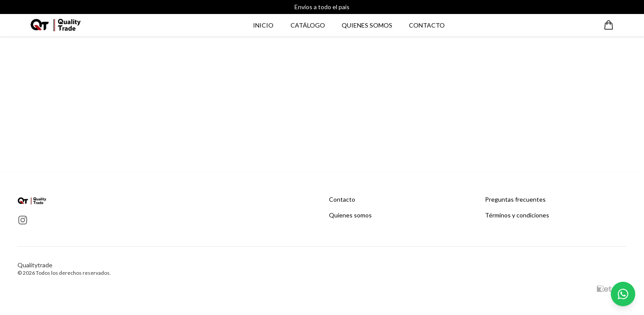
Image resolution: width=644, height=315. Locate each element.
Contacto (427, 25)
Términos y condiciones (517, 215)
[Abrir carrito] (609, 25)
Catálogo (308, 25)
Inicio (263, 25)
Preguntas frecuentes (515, 199)
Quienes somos (367, 25)
